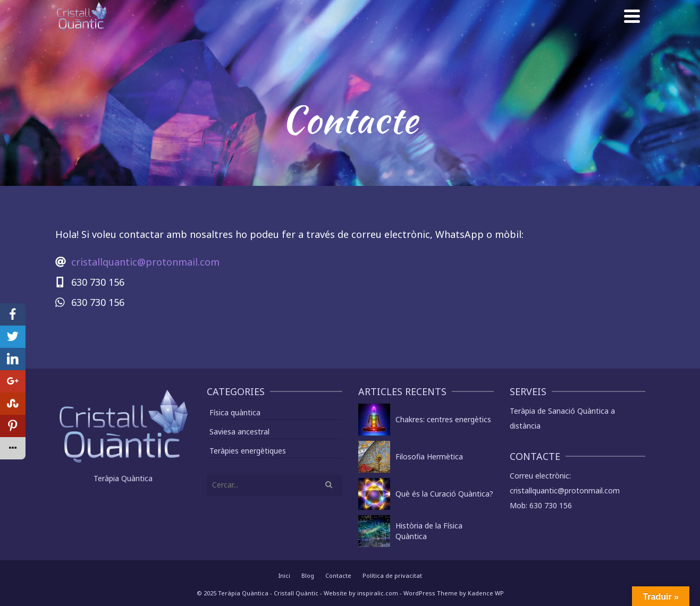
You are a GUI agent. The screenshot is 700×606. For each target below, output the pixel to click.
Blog (308, 575)
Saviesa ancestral (239, 432)
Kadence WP (486, 593)
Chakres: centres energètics (443, 419)
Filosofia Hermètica (429, 456)
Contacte (338, 575)
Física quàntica (235, 412)
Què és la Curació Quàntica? (444, 494)
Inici (284, 575)
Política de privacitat (392, 575)
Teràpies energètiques (248, 451)
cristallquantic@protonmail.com (145, 262)
